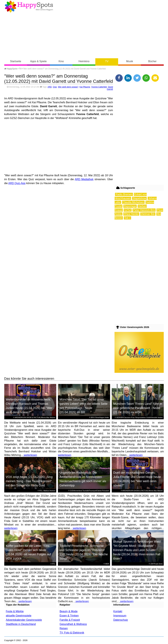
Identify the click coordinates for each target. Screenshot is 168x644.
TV (107, 61)
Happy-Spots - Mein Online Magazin (29, 7)
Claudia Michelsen (133, 202)
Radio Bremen (124, 194)
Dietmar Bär (148, 214)
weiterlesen (30, 455)
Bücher (152, 61)
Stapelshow (139, 198)
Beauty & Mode (68, 611)
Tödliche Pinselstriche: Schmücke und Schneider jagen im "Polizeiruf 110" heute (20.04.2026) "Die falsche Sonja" (84, 552)
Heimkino (84, 61)
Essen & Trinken (69, 616)
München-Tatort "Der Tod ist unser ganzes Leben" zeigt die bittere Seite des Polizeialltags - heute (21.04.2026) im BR (84, 406)
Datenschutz (121, 620)
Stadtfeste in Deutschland (21, 624)
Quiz (55, 87)
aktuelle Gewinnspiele (19, 616)
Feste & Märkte (15, 611)
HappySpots (11, 69)
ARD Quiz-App (17, 183)
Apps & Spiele (38, 61)
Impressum (120, 616)
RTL (41, 491)
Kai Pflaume (85, 87)
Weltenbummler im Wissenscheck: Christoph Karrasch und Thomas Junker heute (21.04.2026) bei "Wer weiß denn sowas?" (29, 406)
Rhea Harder (131, 214)
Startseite (16, 61)
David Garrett (110, 88)
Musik (130, 61)
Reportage (130, 206)
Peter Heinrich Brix (144, 210)
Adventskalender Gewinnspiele (24, 620)
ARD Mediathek (84, 179)
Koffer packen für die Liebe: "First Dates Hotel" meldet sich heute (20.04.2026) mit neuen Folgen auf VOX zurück (28, 552)
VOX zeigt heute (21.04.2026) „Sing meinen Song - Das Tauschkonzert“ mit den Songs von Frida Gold (29, 481)
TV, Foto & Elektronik (72, 633)
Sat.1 (127, 218)
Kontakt (118, 611)
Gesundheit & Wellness (73, 624)
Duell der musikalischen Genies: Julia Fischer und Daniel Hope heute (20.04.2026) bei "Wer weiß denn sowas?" (137, 479)
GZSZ (128, 210)
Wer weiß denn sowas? (68, 87)
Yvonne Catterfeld (99, 87)
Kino (61, 61)
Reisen (64, 628)
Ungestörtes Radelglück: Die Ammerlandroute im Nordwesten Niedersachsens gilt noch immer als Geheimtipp (83, 479)
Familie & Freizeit (70, 620)
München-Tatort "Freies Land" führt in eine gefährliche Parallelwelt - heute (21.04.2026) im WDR (138, 408)
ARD (50, 87)
